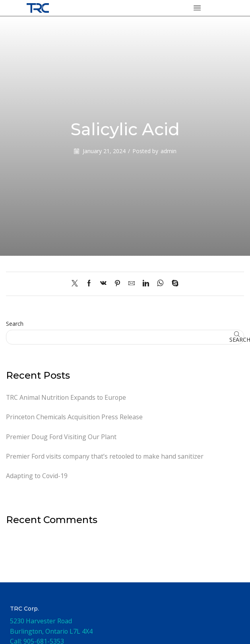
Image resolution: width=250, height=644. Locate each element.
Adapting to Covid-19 (37, 476)
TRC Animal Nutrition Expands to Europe (66, 397)
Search (15, 324)
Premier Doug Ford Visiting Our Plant (61, 437)
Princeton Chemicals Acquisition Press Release (74, 417)
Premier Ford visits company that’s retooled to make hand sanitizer (105, 456)
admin (169, 151)
